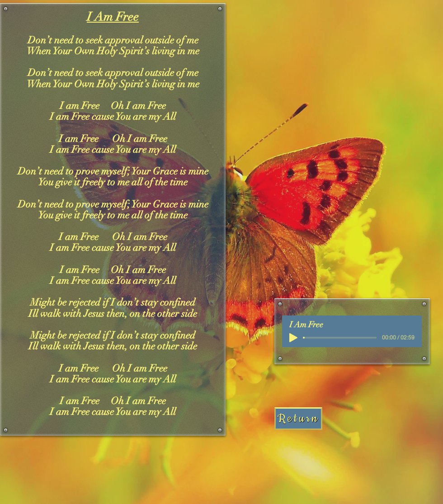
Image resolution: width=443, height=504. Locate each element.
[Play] (293, 338)
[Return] (298, 419)
